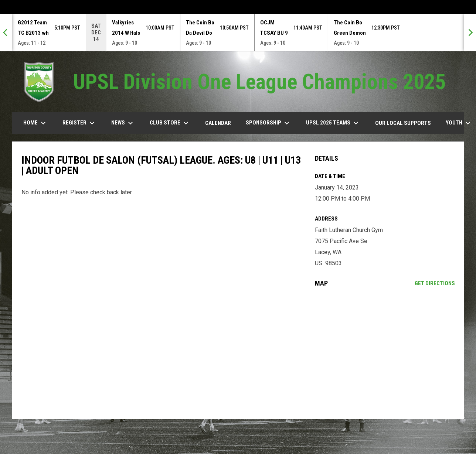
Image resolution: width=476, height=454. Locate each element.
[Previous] (6, 33)
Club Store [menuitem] (170, 123)
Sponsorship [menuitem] (268, 123)
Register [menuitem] (79, 123)
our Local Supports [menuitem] (403, 123)
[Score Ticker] (238, 33)
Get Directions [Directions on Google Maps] (435, 283)
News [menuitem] (123, 123)
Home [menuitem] (35, 123)
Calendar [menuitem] (218, 123)
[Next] (470, 33)
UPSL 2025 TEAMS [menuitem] (333, 123)
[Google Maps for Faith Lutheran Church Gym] (385, 353)
